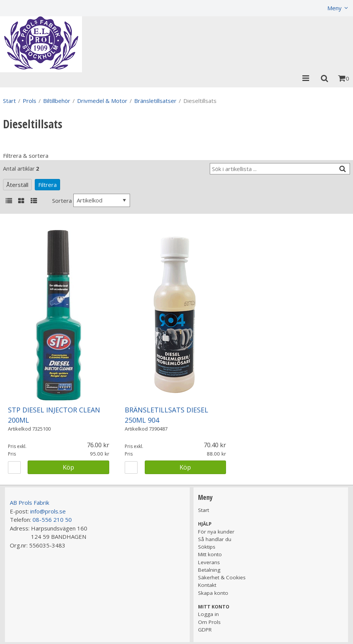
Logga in (208, 614)
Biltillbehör (57, 101)
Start (9, 101)
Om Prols (209, 622)
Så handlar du (215, 539)
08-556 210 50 (52, 520)
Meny (334, 8)
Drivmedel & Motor (102, 101)
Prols (29, 101)
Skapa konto (213, 593)
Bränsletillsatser (155, 101)
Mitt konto (210, 554)
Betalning (209, 570)
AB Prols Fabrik (29, 502)
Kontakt (207, 585)
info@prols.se (48, 511)
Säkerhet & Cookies (222, 577)
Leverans (209, 562)
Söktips (207, 547)
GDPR (205, 630)
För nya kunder (216, 532)
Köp (68, 467)
